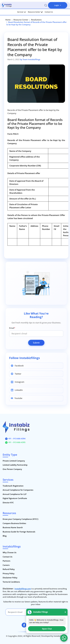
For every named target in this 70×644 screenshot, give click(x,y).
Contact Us (49, 12)
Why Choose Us (9, 552)
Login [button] (57, 5)
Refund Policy (9, 569)
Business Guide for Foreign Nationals (19, 532)
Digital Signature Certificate (15, 498)
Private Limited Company (14, 461)
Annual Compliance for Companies (18, 490)
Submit (36, 343)
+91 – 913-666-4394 (15, 439)
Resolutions (36, 20)
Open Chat (47, 629)
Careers (6, 565)
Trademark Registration (13, 486)
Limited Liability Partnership (15, 465)
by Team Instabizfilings (30, 59)
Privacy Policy (9, 573)
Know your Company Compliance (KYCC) (21, 519)
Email (12, 328)
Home (8, 20)
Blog (5, 536)
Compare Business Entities (14, 523)
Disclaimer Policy (10, 578)
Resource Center (35, 12)
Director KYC (8, 503)
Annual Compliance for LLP (15, 494)
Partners (6, 561)
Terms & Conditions (11, 582)
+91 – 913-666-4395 (15, 442)
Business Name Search (13, 527)
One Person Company (12, 469)
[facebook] (24, 625)
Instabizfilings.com (23, 589)
